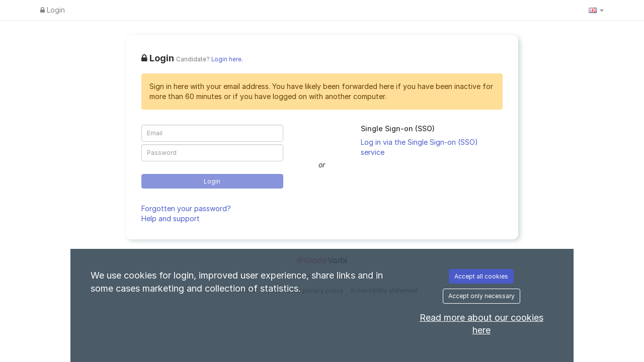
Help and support (171, 218)
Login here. (227, 59)
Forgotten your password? (186, 208)
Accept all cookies (481, 276)
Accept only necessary (481, 296)
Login (53, 10)
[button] (596, 10)
